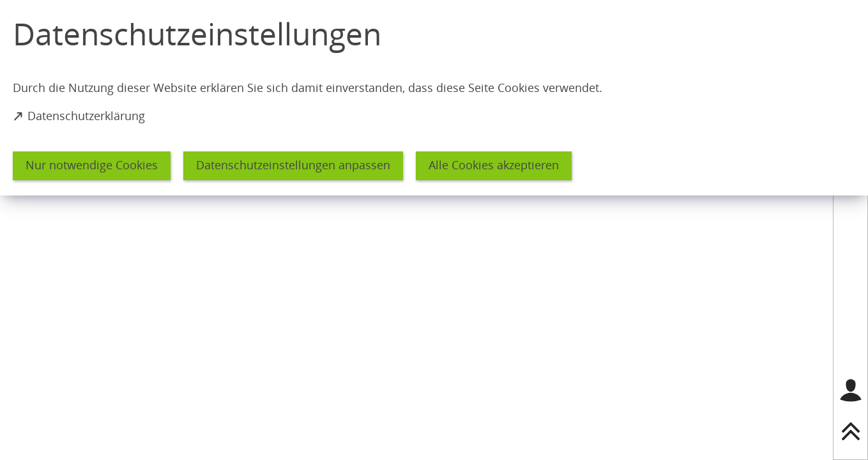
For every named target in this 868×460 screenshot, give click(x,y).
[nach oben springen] (851, 431)
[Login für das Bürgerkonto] (851, 390)
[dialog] (434, 98)
